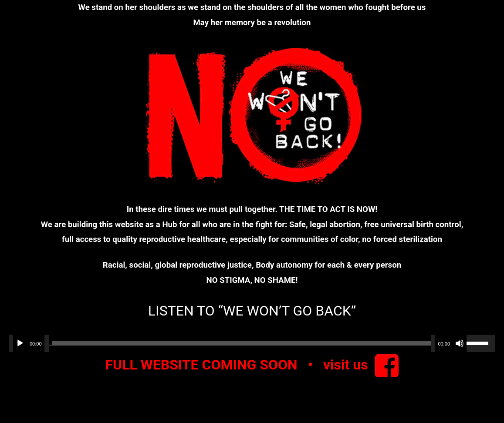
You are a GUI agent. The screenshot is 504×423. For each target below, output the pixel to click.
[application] (252, 343)
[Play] (20, 343)
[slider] (240, 343)
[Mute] (460, 343)
